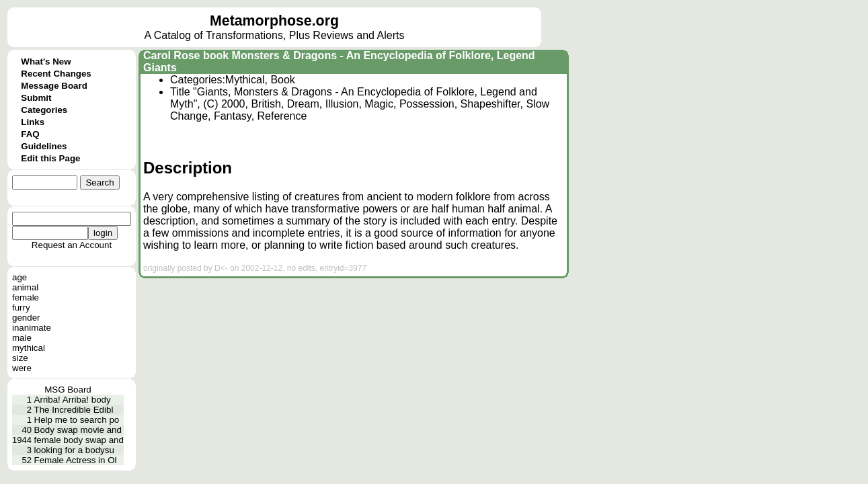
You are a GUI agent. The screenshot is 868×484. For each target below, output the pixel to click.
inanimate (32, 328)
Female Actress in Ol (76, 460)
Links (33, 122)
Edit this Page (50, 158)
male (22, 338)
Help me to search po (77, 420)
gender (26, 318)
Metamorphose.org (274, 21)
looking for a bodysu (74, 450)
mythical (29, 348)
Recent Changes (56, 74)
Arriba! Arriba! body (73, 400)
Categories (44, 110)
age (19, 277)
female (26, 297)
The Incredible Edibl (74, 410)
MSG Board (68, 390)
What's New (46, 62)
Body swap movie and (78, 430)
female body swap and (79, 440)
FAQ (30, 134)
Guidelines (44, 146)
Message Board (54, 86)
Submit (36, 98)
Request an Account (72, 245)
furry (21, 308)
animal (25, 287)
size (20, 358)
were (22, 368)
